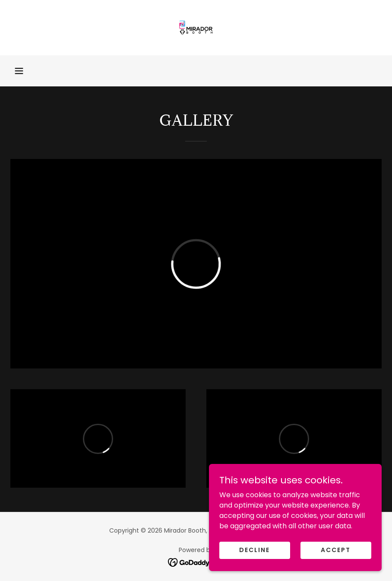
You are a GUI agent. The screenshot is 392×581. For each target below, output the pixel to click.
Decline (254, 568)
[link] (196, 28)
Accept (336, 568)
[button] (19, 71)
